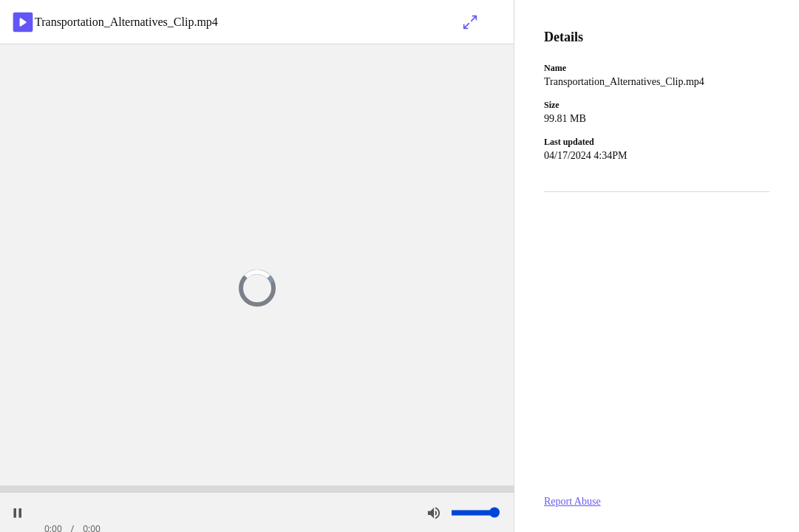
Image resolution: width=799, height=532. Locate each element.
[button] (470, 512)
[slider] (257, 489)
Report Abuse (572, 501)
